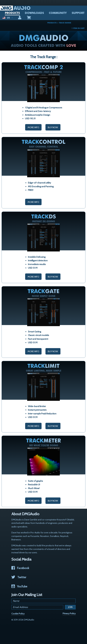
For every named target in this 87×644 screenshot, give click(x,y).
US (8, 18)
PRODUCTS (12, 13)
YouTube (19, 586)
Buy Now (53, 127)
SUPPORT (78, 13)
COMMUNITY (58, 13)
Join (70, 607)
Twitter (19, 577)
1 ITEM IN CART (78, 28)
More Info (33, 127)
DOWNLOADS (34, 13)
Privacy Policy (69, 613)
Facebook (20, 568)
